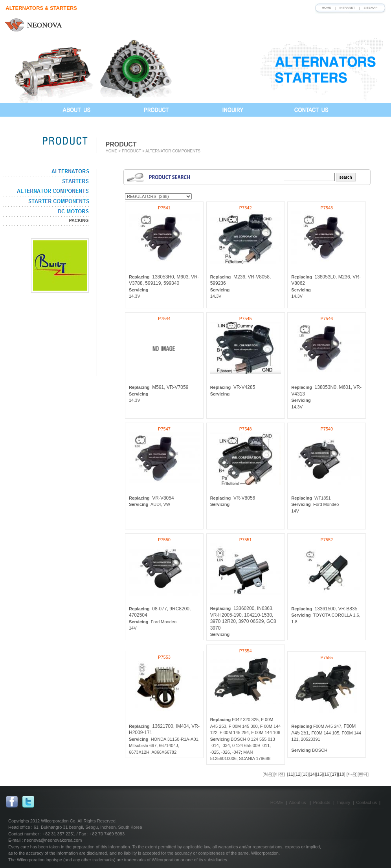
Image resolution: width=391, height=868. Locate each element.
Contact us (366, 802)
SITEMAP (370, 8)
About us (297, 802)
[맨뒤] (363, 774)
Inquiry (344, 802)
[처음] (268, 774)
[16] (327, 774)
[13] (305, 774)
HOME (327, 8)
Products (322, 802)
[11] (291, 774)
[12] (298, 774)
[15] (319, 774)
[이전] (280, 774)
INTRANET (347, 8)
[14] (312, 774)
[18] (341, 774)
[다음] (352, 774)
